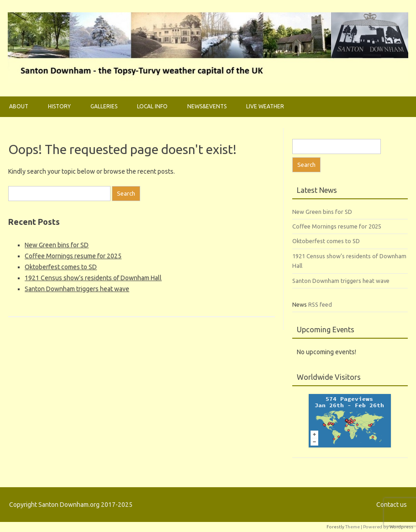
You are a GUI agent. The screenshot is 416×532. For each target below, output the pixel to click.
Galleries (104, 106)
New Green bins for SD (57, 245)
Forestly (335, 527)
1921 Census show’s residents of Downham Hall (93, 278)
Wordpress (401, 527)
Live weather (265, 106)
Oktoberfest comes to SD (61, 267)
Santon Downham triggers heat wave (77, 289)
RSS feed (320, 304)
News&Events (207, 106)
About (19, 106)
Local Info (152, 106)
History (59, 106)
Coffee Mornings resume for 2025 (73, 256)
